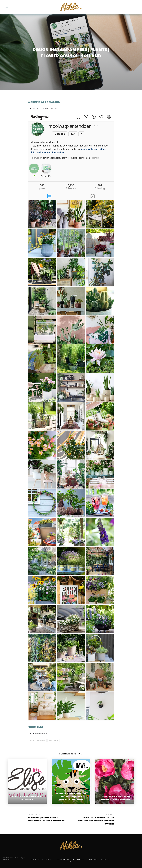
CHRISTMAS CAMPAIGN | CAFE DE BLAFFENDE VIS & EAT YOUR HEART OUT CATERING (96, 821)
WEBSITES (93, 859)
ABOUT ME (36, 859)
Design (71, 43)
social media (53, 740)
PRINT (104, 859)
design (32, 740)
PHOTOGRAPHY (62, 859)
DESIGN (48, 859)
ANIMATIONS (79, 859)
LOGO (71, 861)
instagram (41, 740)
